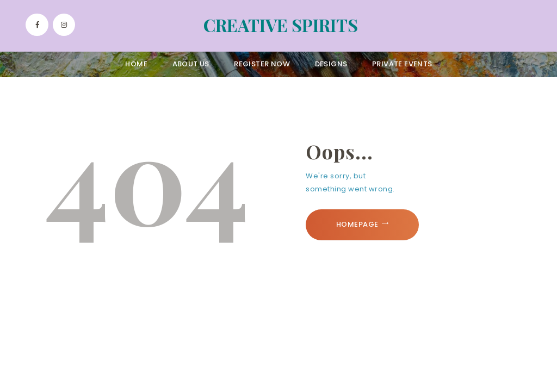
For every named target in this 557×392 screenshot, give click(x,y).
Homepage (357, 224)
